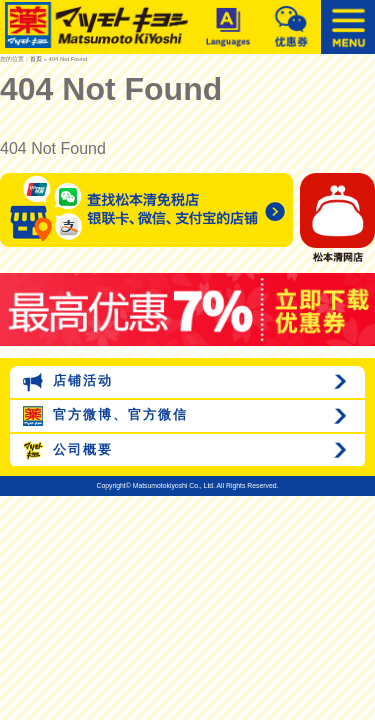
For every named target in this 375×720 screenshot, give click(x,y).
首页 (36, 59)
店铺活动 (68, 382)
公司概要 (68, 451)
